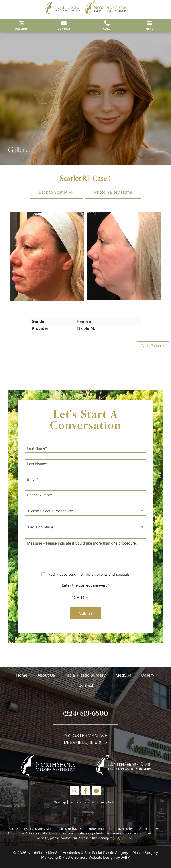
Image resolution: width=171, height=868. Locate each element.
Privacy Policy (107, 802)
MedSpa (123, 675)
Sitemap (60, 802)
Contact (86, 685)
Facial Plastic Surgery (85, 675)
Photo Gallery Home (113, 192)
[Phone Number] (85, 495)
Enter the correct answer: (86, 585)
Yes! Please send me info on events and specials (89, 574)
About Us (46, 675)
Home (22, 675)
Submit (86, 613)
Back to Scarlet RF (56, 192)
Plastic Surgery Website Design (89, 857)
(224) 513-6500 (86, 713)
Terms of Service (81, 802)
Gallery (148, 675)
